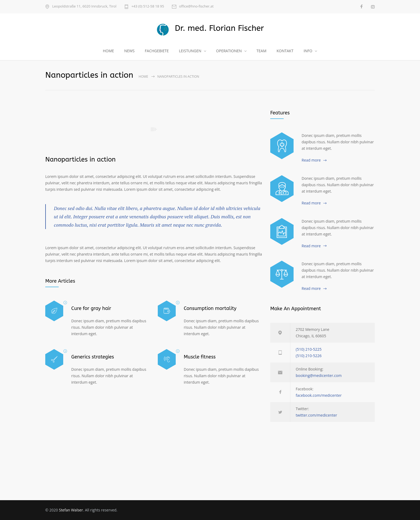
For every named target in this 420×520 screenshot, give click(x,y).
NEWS (130, 51)
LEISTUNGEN (190, 51)
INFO (308, 51)
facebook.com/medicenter (319, 395)
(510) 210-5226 (309, 356)
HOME (108, 51)
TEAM (262, 51)
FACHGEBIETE (157, 51)
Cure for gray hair (91, 308)
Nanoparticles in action (80, 159)
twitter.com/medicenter (316, 415)
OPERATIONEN (229, 51)
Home (144, 76)
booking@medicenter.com (319, 375)
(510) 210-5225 (309, 349)
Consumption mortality (210, 308)
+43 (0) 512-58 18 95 (148, 7)
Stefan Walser (71, 510)
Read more (311, 160)
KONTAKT (285, 51)
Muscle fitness (200, 357)
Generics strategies (93, 357)
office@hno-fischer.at (196, 7)
